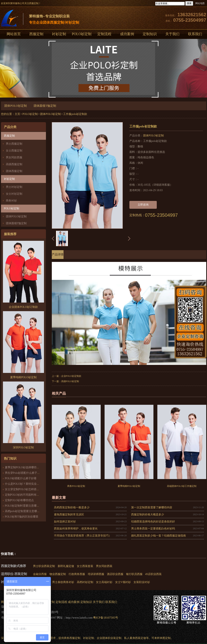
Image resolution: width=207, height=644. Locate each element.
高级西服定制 (14, 164)
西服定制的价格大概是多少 (148, 515)
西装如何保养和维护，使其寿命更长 (76, 529)
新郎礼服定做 (66, 566)
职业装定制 (115, 638)
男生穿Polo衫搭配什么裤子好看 (24, 473)
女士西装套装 (85, 566)
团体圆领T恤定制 (45, 106)
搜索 (189, 3)
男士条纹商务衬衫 (63, 582)
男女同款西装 (104, 566)
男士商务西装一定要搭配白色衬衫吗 (153, 529)
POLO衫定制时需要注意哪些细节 (25, 506)
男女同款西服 (14, 157)
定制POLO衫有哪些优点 (19, 500)
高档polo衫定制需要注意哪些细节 (25, 511)
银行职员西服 (134, 574)
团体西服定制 (14, 171)
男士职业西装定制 (44, 566)
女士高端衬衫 (104, 582)
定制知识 (150, 34)
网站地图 (200, 3)
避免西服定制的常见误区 (69, 515)
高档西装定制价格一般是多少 (72, 507)
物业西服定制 (58, 574)
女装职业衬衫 (142, 582)
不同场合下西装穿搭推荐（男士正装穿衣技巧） (83, 536)
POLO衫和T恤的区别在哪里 (22, 517)
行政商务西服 (77, 574)
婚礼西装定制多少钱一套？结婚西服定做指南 (159, 536)
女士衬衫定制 (14, 194)
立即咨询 (143, 205)
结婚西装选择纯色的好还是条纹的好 (153, 522)
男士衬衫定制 (14, 187)
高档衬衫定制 (85, 582)
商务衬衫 (11, 201)
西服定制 (36, 34)
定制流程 (104, 34)
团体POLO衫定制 (15, 106)
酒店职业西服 (115, 574)
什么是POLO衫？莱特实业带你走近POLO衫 (31, 484)
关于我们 (172, 34)
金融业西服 (40, 574)
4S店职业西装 (154, 574)
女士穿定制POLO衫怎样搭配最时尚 (26, 489)
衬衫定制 (59, 34)
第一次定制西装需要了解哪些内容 (152, 507)
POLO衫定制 (82, 34)
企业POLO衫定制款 (71, 376)
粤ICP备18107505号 (106, 618)
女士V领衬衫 (123, 582)
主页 (17, 114)
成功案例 (127, 34)
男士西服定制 (14, 144)
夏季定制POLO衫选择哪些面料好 (25, 467)
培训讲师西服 (96, 574)
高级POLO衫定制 (70, 381)
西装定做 (141, 638)
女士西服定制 (14, 151)
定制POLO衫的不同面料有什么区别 (26, 495)
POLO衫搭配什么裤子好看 (21, 478)
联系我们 (111, 602)
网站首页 (14, 34)
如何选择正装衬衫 (65, 522)
